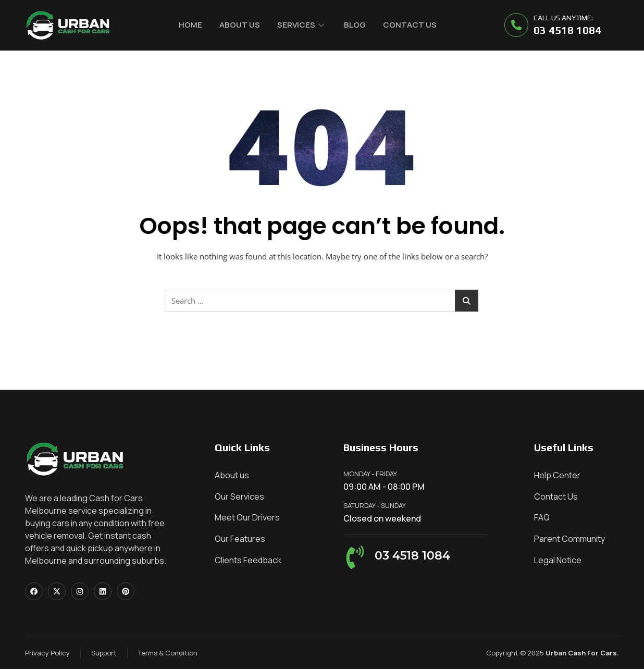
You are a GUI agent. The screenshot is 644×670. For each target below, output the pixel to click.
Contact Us (411, 25)
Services (301, 25)
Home (189, 25)
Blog (356, 25)
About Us (239, 25)
